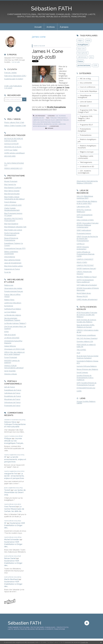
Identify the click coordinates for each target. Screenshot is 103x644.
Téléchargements (86, 162)
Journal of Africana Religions (87, 366)
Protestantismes (86, 135)
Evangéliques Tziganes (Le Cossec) (14, 244)
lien (55, 109)
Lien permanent (39, 116)
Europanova (9, 306)
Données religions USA (85, 341)
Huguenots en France (12, 269)
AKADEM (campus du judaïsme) (12, 362)
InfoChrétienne (10, 257)
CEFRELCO (81, 244)
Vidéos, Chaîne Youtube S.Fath (15, 126)
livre (91, 57)
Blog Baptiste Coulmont (13, 188)
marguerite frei (11, 474)
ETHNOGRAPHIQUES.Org (86, 388)
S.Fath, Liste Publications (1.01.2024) (13, 87)
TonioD (7, 490)
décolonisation (38, 124)
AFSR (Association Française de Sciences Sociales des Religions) (87, 315)
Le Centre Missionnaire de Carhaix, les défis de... (14, 509)
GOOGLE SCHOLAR (11, 144)
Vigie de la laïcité (10, 335)
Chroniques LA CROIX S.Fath (14, 349)
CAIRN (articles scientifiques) (15, 153)
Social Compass (82, 372)
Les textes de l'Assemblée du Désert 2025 (15, 492)
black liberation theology (60, 120)
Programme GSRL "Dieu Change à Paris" (87, 111)
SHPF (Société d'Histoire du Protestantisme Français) (87, 384)
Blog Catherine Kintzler (12, 260)
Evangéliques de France (13, 390)
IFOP (78, 353)
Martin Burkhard (11, 579)
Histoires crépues (11, 374)
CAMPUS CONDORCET (85, 259)
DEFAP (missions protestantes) (83, 248)
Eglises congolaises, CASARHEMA (11, 253)
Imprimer (49, 128)
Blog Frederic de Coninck (13, 230)
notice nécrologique (40, 126)
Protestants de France (12, 406)
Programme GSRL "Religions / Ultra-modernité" (85, 118)
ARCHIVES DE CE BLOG (13, 147)
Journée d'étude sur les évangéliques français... (14, 441)
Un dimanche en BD (87, 167)
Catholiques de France (12, 393)
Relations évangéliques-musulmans (87, 147)
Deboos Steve (10, 422)
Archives (51, 27)
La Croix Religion (10, 312)
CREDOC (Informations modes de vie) (88, 331)
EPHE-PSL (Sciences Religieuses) (84, 211)
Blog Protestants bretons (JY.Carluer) (13, 214)
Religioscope (9, 285)
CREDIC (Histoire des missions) (84, 273)
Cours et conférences (88, 87)
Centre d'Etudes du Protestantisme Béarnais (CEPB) (86, 254)
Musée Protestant (11, 181)
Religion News (9, 300)
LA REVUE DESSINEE (12, 338)
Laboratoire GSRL (83, 207)
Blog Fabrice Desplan (12, 191)
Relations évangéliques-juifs (87, 140)
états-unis (36, 122)
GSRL (96, 65)
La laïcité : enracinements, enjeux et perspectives (15, 459)
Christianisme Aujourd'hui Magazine (13, 342)
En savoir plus (84, 642)
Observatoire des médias (13, 288)
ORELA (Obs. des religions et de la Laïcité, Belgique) (14, 353)
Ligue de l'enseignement (13, 263)
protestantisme (45, 122)
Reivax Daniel (10, 558)
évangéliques (83, 45)
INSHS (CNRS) (82, 262)
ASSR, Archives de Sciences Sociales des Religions (86, 321)
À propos (64, 27)
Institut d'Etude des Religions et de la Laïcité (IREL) (87, 202)
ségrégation (48, 124)
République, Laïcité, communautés (86, 157)
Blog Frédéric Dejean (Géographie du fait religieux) (14, 198)
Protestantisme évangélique (84, 130)
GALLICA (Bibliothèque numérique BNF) (85, 197)
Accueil (38, 27)
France (80, 61)
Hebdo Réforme (10, 346)
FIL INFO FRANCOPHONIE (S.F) (14, 164)
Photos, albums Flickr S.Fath (14, 122)
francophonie (56, 122)
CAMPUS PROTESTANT (85, 265)
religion (80, 40)
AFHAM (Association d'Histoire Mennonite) (88, 289)
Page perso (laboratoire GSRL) (15, 76)
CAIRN (79, 391)
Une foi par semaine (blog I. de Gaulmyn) (15, 327)
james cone (62, 124)
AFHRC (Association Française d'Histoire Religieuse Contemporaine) (88, 225)
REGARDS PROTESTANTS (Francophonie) (14, 220)
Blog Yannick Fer (10, 184)
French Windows (10, 202)
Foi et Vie (7, 272)
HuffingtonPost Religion (13, 309)
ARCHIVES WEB (10, 156)
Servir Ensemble (10, 371)
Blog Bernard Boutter (12, 194)
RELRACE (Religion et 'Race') (87, 277)
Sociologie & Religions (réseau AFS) (87, 362)
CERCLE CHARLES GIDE (13, 205)
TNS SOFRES (81, 350)
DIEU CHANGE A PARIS (85, 220)
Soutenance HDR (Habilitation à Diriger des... (15, 525)
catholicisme (82, 57)
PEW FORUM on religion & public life (86, 346)
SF (5, 457)
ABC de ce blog (85, 79)
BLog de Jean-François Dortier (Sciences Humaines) (88, 357)
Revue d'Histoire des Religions (87, 369)
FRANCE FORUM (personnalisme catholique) (14, 367)
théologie (53, 118)
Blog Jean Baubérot (11, 224)
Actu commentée (86, 83)
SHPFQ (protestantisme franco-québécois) (85, 281)
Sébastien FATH (51, 8)
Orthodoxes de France (12, 402)
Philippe (8, 438)
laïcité (88, 40)
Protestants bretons (84, 233)
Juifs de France (10, 387)
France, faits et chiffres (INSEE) (12, 295)
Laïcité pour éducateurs (13, 303)
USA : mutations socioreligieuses (84, 172)
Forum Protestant (11, 357)
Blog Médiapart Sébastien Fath (15, 227)
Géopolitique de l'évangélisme (84, 96)
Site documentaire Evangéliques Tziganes (12, 319)
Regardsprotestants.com (42, 109)
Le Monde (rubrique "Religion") (15, 323)
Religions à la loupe (87, 152)
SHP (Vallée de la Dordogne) (87, 285)
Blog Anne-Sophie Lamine (13, 266)
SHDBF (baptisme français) (86, 268)
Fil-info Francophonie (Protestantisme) (12, 234)
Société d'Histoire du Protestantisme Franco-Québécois (85, 378)
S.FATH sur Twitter (11, 150)
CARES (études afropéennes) (87, 299)
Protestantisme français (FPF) (15, 248)
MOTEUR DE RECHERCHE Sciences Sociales (14, 140)
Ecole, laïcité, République (88, 91)
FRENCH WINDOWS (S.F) (13, 168)
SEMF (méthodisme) (84, 230)
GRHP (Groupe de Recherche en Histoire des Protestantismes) (87, 239)
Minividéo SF (84, 106)
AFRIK (6, 332)
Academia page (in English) (14, 79)
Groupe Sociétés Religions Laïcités (86, 402)
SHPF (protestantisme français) (85, 216)
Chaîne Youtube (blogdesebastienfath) (12, 209)
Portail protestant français (14, 291)
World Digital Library (84, 293)
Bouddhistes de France (13, 396)
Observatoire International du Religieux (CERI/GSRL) (87, 182)
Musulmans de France (12, 399)
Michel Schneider (12, 539)
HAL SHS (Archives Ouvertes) (87, 338)
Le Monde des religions (13, 315)
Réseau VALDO (82, 296)
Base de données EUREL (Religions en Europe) (86, 326)
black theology (46, 120)
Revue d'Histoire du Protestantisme (11, 239)
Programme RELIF (86, 125)
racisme (55, 124)
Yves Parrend (10, 507)
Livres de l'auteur (86, 102)
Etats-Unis (81, 49)
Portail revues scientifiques (86, 335)
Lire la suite (16, 62)
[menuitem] (38, 27)
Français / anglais (10, 73)
